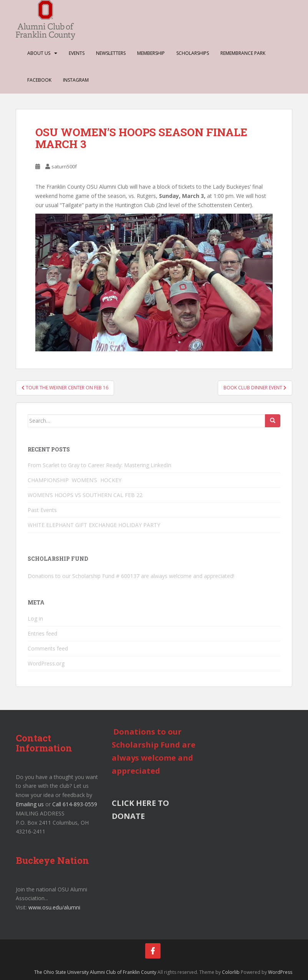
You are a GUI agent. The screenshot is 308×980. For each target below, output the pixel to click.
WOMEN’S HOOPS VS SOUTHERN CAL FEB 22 (85, 495)
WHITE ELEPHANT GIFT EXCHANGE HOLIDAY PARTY (94, 525)
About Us (39, 53)
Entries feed (42, 633)
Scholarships (193, 53)
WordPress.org (46, 663)
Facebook (39, 80)
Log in (35, 618)
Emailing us (30, 804)
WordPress (280, 972)
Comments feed (48, 648)
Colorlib (231, 972)
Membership (151, 53)
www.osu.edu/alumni (54, 907)
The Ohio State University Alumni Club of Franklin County (95, 972)
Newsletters (111, 53)
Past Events (42, 510)
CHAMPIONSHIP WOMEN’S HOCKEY (75, 480)
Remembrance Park (243, 53)
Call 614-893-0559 (75, 804)
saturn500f (64, 166)
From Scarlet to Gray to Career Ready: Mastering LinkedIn (99, 465)
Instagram (76, 80)
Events (77, 53)
